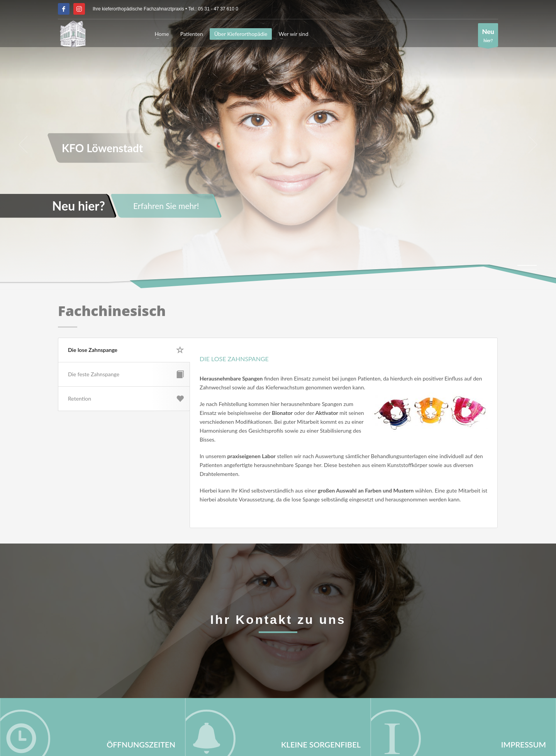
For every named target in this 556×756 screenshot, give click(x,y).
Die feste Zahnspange (126, 374)
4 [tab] (529, 277)
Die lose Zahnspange (126, 350)
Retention (126, 399)
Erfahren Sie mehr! (166, 206)
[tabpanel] (278, 145)
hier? (488, 37)
